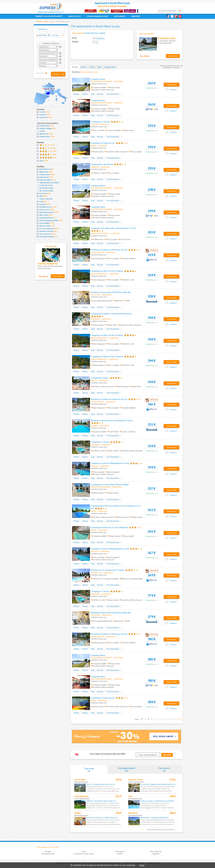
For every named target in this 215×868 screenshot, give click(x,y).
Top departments (126, 769)
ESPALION (95, 167)
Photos (84, 67)
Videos (92, 67)
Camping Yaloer (98, 79)
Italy (130, 796)
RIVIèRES (94, 426)
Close (142, 865)
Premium (43, 193)
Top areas (89, 769)
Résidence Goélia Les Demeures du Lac (109, 250)
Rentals (75, 67)
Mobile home (45, 136)
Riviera (77, 813)
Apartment (44, 134)
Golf (41, 201)
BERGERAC (95, 319)
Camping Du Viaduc (100, 378)
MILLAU (94, 380)
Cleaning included (47, 237)
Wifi (41, 196)
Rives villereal (156, 851)
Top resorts (164, 769)
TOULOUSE (95, 295)
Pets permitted (45, 180)
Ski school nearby (46, 191)
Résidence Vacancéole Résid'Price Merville (111, 292)
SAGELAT (95, 466)
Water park (44, 172)
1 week (42, 112)
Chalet (42, 131)
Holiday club (44, 126)
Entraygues (120, 851)
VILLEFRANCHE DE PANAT (101, 81)
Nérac (84, 851)
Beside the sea (45, 169)
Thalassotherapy (46, 199)
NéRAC (94, 530)
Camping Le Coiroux (100, 442)
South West (80, 780)
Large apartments (46, 218)
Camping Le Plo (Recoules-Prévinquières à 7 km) (113, 228)
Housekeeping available (49, 220)
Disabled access (46, 207)
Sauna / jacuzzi (45, 234)
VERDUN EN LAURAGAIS (101, 487)
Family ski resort (46, 185)
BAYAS (93, 146)
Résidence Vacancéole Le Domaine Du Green (112, 420)
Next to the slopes (47, 188)
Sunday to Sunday (46, 231)
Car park (43, 204)
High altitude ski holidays (49, 183)
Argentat (156, 854)
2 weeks (43, 115)
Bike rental (44, 215)
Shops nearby (45, 226)
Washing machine (46, 212)
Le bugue (48, 851)
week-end (43, 117)
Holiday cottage (46, 128)
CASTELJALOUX (97, 252)
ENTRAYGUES (96, 573)
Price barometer (113, 94)
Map (99, 67)
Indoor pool (44, 177)
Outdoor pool (45, 174)
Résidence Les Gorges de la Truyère (108, 570)
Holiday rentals (42, 21)
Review (100, 94)
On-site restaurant (47, 228)
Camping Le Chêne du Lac (103, 143)
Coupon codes (110, 67)
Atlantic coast (135, 780)
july (53, 21)
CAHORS (94, 124)
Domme (120, 854)
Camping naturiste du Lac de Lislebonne (109, 527)
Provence (133, 813)
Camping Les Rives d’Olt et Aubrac (107, 271)
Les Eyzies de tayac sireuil (84, 854)
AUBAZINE (95, 445)
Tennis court (44, 210)
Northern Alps (81, 796)
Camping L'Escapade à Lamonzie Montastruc (111, 314)
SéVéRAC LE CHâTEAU (100, 233)
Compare (56, 74)
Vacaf (41, 161)
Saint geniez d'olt (48, 854)
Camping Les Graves (100, 122)
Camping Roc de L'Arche (102, 164)
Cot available (44, 223)
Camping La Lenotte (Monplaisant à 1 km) (110, 463)
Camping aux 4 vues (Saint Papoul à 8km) (110, 484)
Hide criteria (41, 73)
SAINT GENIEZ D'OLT (99, 274)
